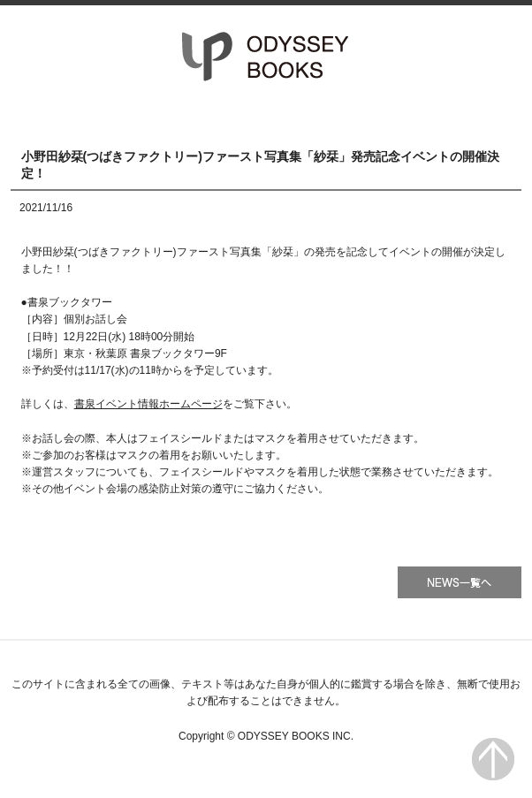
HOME (87, 116)
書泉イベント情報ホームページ (148, 404)
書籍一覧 (266, 116)
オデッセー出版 (266, 57)
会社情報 (445, 116)
